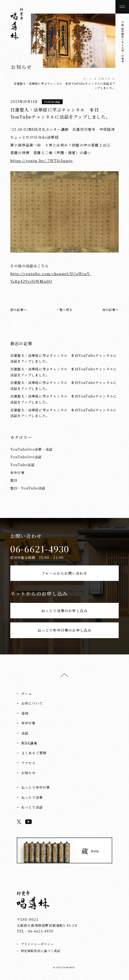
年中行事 (17, 472)
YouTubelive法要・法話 (31, 449)
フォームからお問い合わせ (64, 573)
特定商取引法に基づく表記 (41, 951)
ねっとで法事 (32, 797)
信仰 (25, 713)
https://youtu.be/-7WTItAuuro (42, 160)
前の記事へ (19, 310)
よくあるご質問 (34, 753)
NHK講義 (29, 743)
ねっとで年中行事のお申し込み (65, 630)
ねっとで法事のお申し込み (64, 611)
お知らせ (104, 79)
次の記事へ (110, 310)
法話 (25, 733)
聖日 (14, 480)
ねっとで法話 (32, 807)
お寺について (32, 703)
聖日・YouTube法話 (28, 488)
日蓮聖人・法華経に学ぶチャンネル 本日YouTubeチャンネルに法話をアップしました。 (64, 358)
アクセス (29, 763)
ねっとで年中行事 (36, 787)
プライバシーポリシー (37, 944)
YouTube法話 (52, 102)
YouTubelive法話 (26, 457)
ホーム (88, 79)
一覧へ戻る (65, 310)
